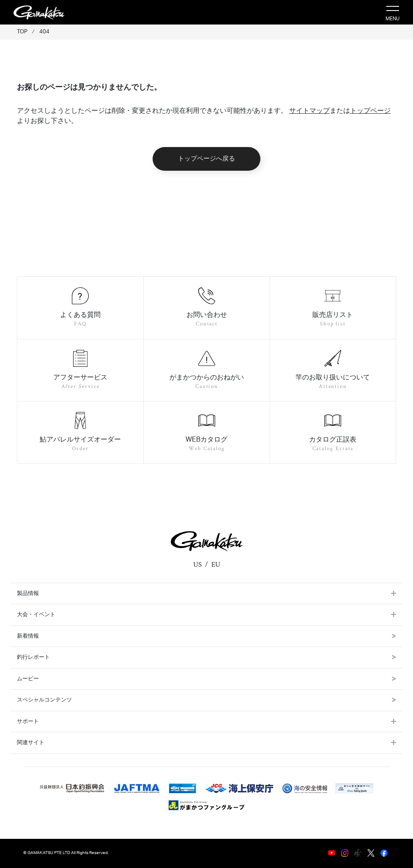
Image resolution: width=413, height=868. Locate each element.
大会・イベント (36, 615)
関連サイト (31, 743)
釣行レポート (206, 657)
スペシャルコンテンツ (206, 700)
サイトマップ (309, 111)
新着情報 (206, 636)
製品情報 (28, 594)
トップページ (370, 111)
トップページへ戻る (206, 159)
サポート (28, 722)
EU (216, 565)
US (197, 565)
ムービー (206, 679)
